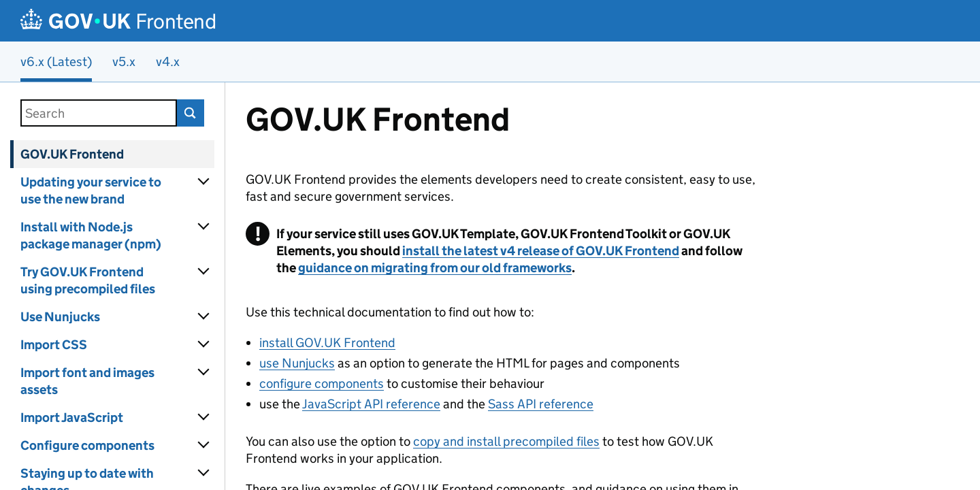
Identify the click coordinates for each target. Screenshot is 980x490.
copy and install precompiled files (506, 441)
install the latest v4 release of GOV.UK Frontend (541, 251)
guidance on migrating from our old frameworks (435, 268)
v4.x (168, 62)
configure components (322, 383)
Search (191, 113)
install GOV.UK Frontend (327, 343)
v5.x (124, 62)
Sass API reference (541, 404)
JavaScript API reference (371, 404)
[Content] (603, 286)
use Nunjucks (297, 363)
